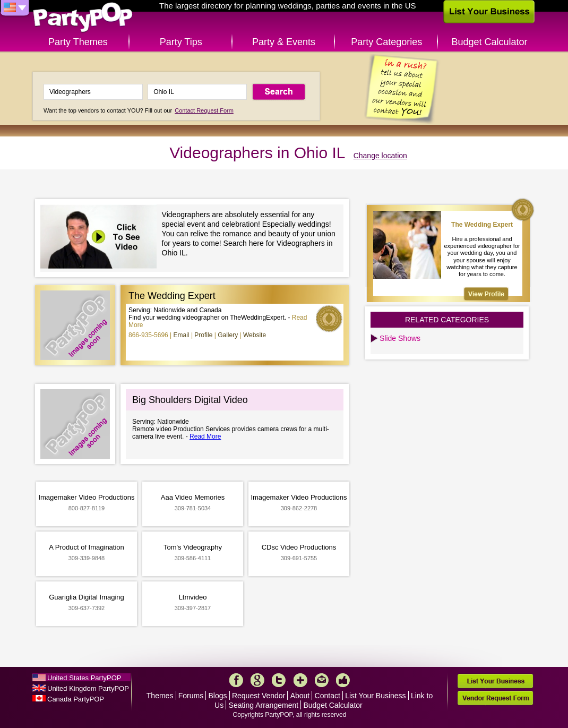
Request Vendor (259, 696)
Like (343, 680)
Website (255, 335)
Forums (191, 696)
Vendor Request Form (495, 698)
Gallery (228, 335)
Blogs (218, 696)
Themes (160, 696)
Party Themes (78, 42)
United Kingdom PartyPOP (88, 688)
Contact (328, 696)
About (300, 696)
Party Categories (386, 42)
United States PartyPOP (84, 678)
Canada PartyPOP (76, 699)
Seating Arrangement (264, 705)
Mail (322, 680)
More (300, 680)
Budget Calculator (490, 42)
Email (182, 335)
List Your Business (375, 696)
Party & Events (284, 42)
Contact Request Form (204, 110)
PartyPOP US (83, 18)
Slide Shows (400, 338)
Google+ (257, 680)
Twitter (279, 680)
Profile (203, 335)
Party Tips (181, 42)
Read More (205, 436)
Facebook (236, 680)
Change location (380, 156)
